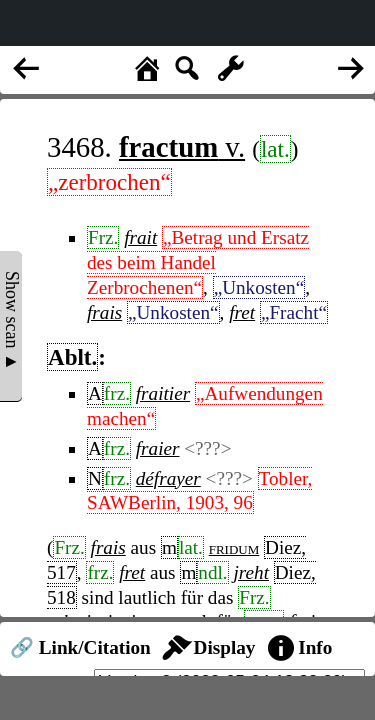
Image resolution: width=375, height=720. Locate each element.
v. (182, 147)
